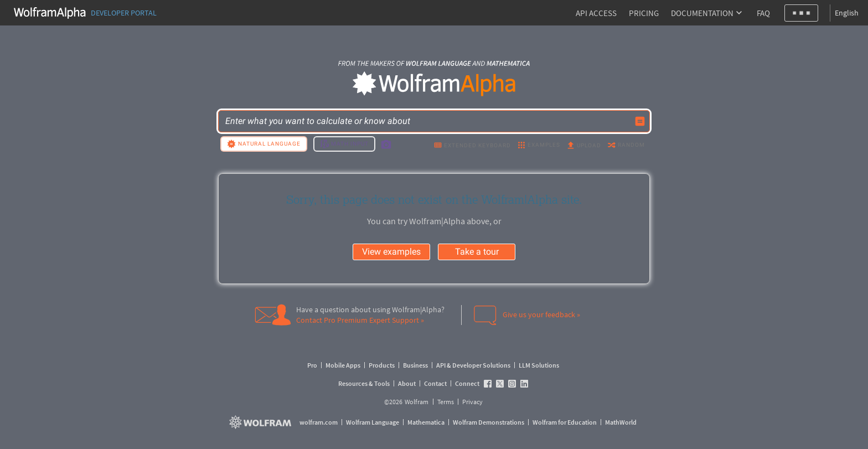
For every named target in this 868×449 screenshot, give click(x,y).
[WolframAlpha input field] (427, 121)
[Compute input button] (640, 121)
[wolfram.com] (262, 422)
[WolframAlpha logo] (434, 84)
